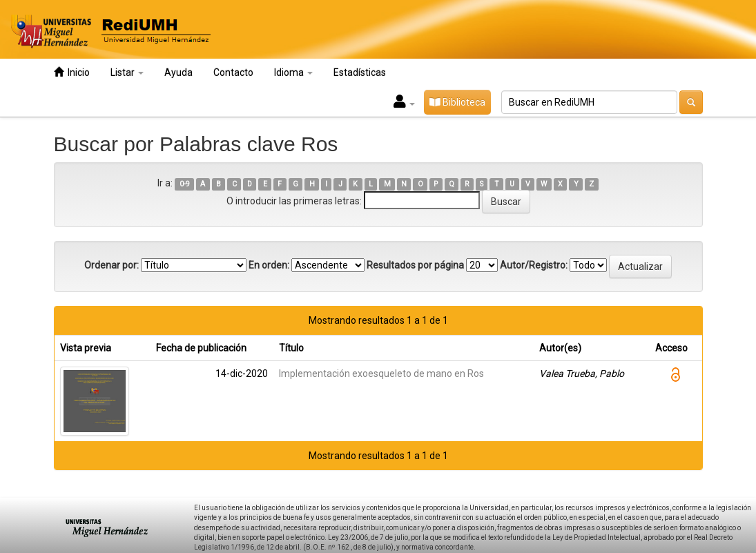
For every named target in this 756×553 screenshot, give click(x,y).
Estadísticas (360, 72)
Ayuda (178, 72)
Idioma (293, 72)
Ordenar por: (112, 265)
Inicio (72, 72)
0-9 (185, 184)
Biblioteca (457, 102)
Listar (127, 72)
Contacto (233, 72)
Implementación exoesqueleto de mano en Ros (381, 373)
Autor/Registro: (534, 265)
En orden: (269, 265)
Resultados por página (415, 265)
